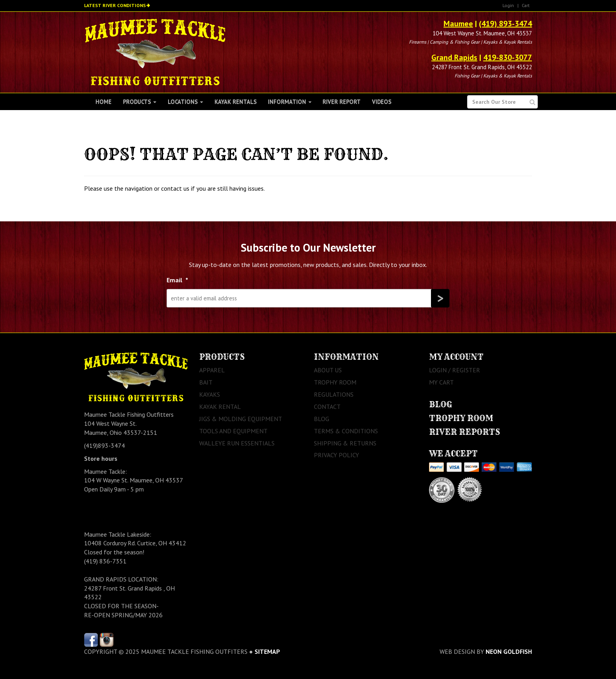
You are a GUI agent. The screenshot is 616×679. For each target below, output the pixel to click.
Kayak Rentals (236, 102)
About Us (328, 370)
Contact (327, 407)
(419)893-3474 (104, 445)
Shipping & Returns (345, 443)
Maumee (458, 24)
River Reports (465, 432)
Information (290, 102)
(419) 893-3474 (505, 24)
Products (140, 102)
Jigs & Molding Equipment (241, 419)
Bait (206, 382)
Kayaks (210, 394)
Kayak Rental (220, 407)
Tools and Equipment (233, 431)
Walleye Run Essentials (237, 443)
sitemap (267, 651)
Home (104, 102)
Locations (185, 102)
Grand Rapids (454, 57)
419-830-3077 (508, 57)
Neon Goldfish (509, 651)
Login (508, 5)
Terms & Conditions (346, 431)
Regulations (334, 394)
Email (177, 280)
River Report (342, 102)
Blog (322, 419)
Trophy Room (335, 382)
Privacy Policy (336, 455)
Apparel (212, 370)
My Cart (441, 382)
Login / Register (455, 370)
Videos (382, 102)
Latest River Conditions (115, 5)
